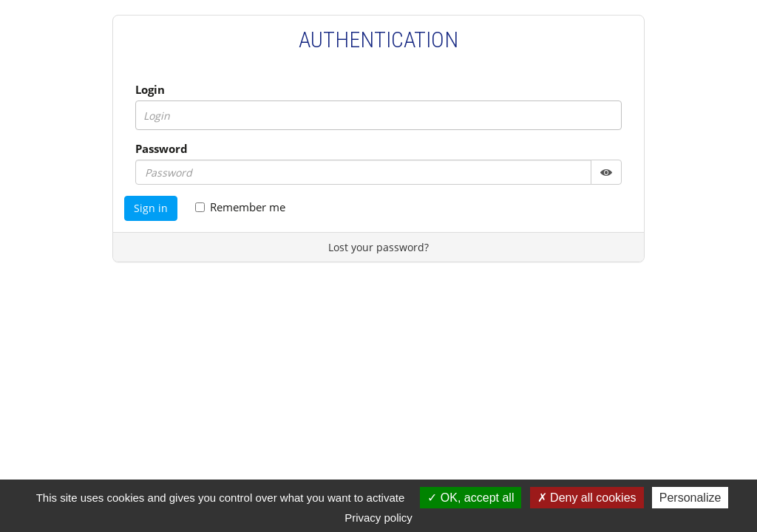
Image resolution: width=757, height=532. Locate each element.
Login (150, 89)
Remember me (240, 207)
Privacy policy (378, 518)
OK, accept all (471, 498)
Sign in (151, 208)
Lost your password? (378, 247)
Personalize (690, 498)
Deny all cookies (587, 498)
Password (162, 149)
